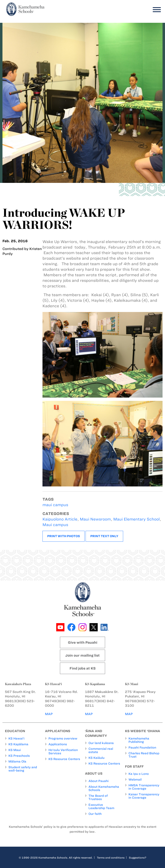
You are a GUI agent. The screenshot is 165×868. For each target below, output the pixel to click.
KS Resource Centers (64, 759)
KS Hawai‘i (16, 738)
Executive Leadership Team (101, 806)
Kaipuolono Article (60, 519)
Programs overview (63, 738)
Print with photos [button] (64, 536)
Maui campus (55, 525)
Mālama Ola (17, 761)
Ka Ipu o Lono (139, 774)
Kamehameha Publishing (139, 740)
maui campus (55, 505)
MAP (49, 714)
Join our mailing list (82, 655)
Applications (58, 744)
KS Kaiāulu (96, 758)
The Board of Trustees (98, 797)
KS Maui (15, 750)
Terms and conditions (111, 858)
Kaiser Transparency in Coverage (144, 796)
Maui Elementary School (136, 519)
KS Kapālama (18, 744)
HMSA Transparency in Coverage (144, 787)
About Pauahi (99, 781)
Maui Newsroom (95, 519)
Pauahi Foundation (142, 748)
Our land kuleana (101, 743)
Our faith (95, 814)
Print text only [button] (104, 536)
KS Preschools (19, 756)
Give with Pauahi (83, 642)
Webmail (135, 780)
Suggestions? (138, 858)
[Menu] (156, 10)
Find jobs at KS (83, 668)
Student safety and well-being (23, 769)
